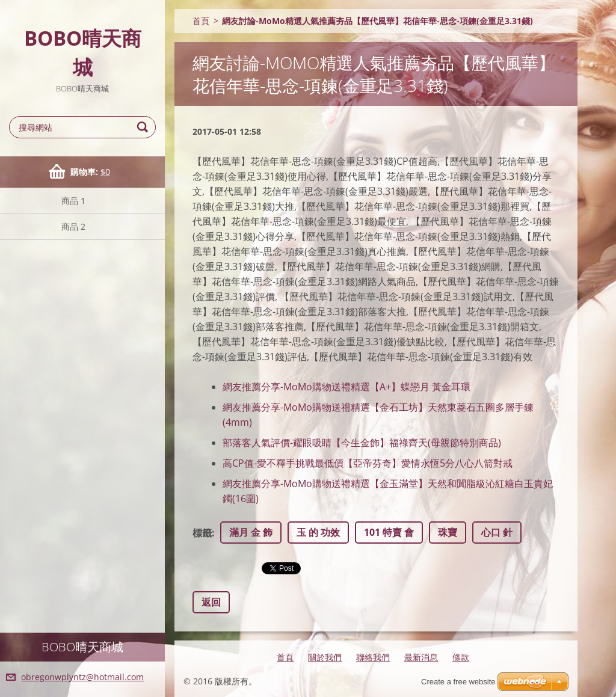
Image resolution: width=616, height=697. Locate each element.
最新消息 (421, 657)
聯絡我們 (373, 657)
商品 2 (73, 226)
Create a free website (458, 682)
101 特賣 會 (389, 532)
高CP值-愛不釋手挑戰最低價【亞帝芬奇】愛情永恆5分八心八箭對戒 (368, 463)
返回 (211, 602)
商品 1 (73, 201)
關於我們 (325, 657)
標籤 (202, 533)
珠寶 (448, 532)
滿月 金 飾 (251, 532)
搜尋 (144, 127)
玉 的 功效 (318, 532)
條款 (461, 657)
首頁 (201, 21)
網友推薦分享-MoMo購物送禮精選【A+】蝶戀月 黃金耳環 (346, 387)
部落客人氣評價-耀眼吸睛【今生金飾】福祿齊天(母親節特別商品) (362, 443)
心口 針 (497, 532)
